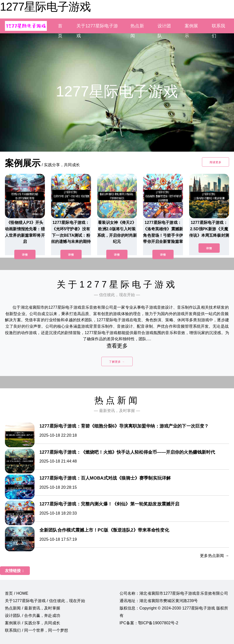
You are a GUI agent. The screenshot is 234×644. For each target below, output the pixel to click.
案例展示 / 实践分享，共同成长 (33, 623)
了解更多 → (117, 362)
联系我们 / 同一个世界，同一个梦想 (36, 630)
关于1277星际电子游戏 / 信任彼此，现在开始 (45, 601)
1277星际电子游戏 (45, 7)
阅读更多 (216, 162)
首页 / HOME (17, 593)
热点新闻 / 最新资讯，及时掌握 (33, 608)
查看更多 (117, 346)
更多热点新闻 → (215, 556)
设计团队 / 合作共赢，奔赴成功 (33, 616)
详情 (25, 255)
